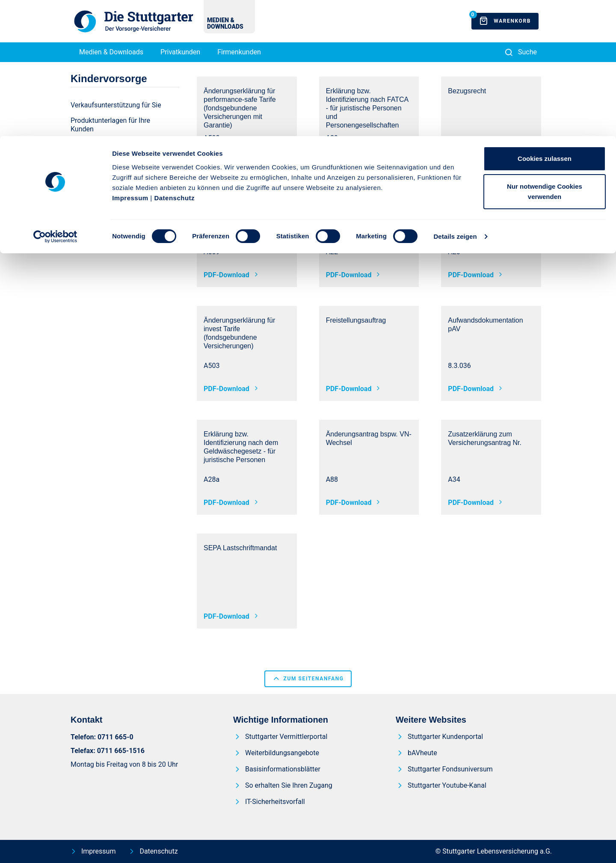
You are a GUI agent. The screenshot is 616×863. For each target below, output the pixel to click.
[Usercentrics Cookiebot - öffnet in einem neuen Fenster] (55, 101)
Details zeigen (455, 100)
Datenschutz (174, 62)
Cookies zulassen (545, 22)
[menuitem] (118, 125)
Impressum (130, 62)
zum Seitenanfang (308, 678)
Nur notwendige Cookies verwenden (545, 56)
